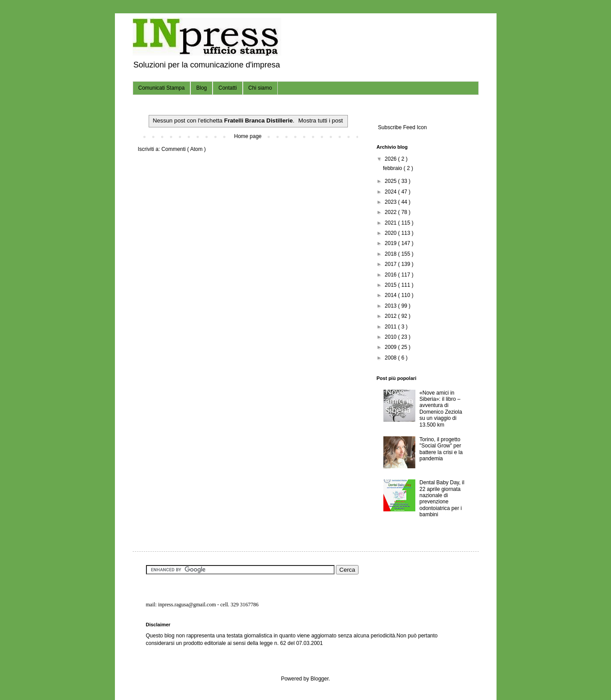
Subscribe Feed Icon (402, 127)
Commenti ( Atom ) (184, 149)
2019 (391, 243)
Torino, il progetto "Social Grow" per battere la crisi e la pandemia (441, 449)
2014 (391, 295)
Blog (201, 88)
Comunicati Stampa (162, 88)
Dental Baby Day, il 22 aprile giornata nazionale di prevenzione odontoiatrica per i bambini (442, 498)
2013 (391, 306)
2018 (391, 254)
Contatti (227, 88)
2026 (391, 159)
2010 (391, 337)
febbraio (393, 168)
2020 (391, 233)
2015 (391, 285)
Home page (248, 136)
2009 (391, 347)
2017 (391, 264)
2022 (391, 212)
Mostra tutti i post (320, 121)
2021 (391, 223)
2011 (391, 327)
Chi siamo (260, 88)
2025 (391, 181)
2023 (391, 202)
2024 (391, 192)
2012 (391, 316)
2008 (391, 358)
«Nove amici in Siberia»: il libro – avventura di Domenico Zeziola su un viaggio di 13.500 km (441, 409)
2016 (391, 275)
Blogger (320, 679)
